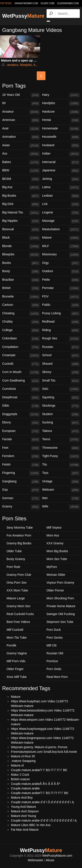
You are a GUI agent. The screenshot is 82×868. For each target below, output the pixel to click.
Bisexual (21, 230)
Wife (61, 507)
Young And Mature (24, 807)
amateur (13, 65)
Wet (61, 498)
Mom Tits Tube (17, 638)
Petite (61, 280)
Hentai (61, 120)
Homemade (61, 129)
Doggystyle (21, 414)
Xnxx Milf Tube (17, 677)
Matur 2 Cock (20, 775)
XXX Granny (55, 543)
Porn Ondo (54, 669)
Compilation (21, 347)
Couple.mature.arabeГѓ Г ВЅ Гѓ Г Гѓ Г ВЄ (39, 770)
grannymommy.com (26, 3)
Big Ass (21, 187)
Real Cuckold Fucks (20, 614)
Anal (21, 129)
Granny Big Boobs (19, 543)
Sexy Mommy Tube (20, 528)
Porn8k (11, 645)
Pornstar (61, 288)
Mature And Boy (22, 798)
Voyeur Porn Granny (60, 583)
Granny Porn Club (19, 575)
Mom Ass (53, 535)
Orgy (61, 263)
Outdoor (61, 272)
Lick (61, 204)
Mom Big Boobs (57, 551)
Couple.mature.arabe (25, 788)
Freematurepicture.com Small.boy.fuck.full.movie (44, 752)
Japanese (61, 171)
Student (61, 414)
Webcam (61, 490)
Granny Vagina (17, 653)
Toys (61, 473)
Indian (61, 154)
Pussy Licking (61, 314)
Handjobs (61, 103)
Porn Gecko (55, 638)
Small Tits (61, 381)
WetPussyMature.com (57, 856)
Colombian (21, 339)
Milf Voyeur (54, 528)
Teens (61, 440)
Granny (21, 507)
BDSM (21, 179)
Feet (21, 448)
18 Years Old (21, 95)
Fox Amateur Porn (19, 535)
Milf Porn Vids (16, 661)
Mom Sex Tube (57, 559)
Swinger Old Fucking (61, 614)
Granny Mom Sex (18, 606)
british (38, 65)
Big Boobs (21, 196)
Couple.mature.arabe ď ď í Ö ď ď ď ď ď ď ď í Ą (42, 802)
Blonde (21, 246)
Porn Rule (13, 567)
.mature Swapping (23, 761)
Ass (21, 154)
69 (21, 103)
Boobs (21, 263)
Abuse (50, 860)
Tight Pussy (61, 456)
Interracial (61, 162)
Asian (21, 146)
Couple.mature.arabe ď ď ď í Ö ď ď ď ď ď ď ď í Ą (44, 820)
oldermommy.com (68, 3)
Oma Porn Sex (17, 583)
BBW (21, 171)
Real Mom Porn (57, 677)
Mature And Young (23, 816)
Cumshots (21, 389)
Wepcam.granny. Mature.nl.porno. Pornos (39, 747)
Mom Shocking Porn (60, 598)
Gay (21, 490)
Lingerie (61, 213)
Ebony (21, 423)
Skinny (61, 372)
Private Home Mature (61, 606)
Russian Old (55, 653)
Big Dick (21, 204)
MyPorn (52, 567)
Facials (21, 440)
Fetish (21, 465)
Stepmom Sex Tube (60, 622)
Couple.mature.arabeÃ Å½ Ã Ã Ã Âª (35, 784)
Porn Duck (54, 630)
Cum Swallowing (21, 381)
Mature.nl (17, 765)
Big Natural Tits (21, 213)
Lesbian (61, 196)
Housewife (61, 137)
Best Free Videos (18, 622)
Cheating (21, 314)
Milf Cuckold (15, 630)
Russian (61, 347)
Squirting (61, 398)
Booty (21, 272)
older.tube (47, 3)
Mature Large (16, 598)
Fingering (21, 473)
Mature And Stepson (25, 811)
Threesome (61, 448)
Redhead (61, 322)
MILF (61, 246)
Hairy (61, 95)
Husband (61, 146)
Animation (21, 137)
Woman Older (56, 575)
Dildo (21, 406)
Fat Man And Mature (25, 830)
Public (61, 305)
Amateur (21, 112)
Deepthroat (21, 398)
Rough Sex (61, 339)
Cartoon (21, 305)
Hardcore (61, 112)
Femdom (21, 456)
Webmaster (36, 860)
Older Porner (55, 590)
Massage (61, 221)
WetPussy (23, 16)
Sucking (61, 423)
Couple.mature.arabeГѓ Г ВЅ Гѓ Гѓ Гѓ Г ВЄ (40, 793)
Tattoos (61, 431)
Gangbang (21, 482)
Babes (21, 162)
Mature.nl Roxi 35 (23, 756)
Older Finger (15, 669)
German (21, 498)
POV (61, 297)
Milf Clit (52, 645)
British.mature (20, 779)
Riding (61, 330)
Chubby (21, 322)
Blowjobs (21, 255)
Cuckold (21, 364)
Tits (61, 465)
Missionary (61, 255)
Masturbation (61, 230)
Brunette (21, 297)
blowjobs (26, 65)
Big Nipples (21, 221)
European (21, 431)
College (21, 330)
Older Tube (14, 551)
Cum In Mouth (21, 372)
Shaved (61, 364)
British (21, 288)
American (21, 120)
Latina (61, 187)
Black (21, 238)
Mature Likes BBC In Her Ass (31, 825)
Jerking (61, 179)
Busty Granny (16, 559)
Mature (61, 238)
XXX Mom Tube (17, 590)
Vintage (61, 482)
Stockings (61, 406)
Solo (61, 389)
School (61, 356)
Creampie (21, 356)
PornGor (52, 661)
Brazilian (21, 280)
